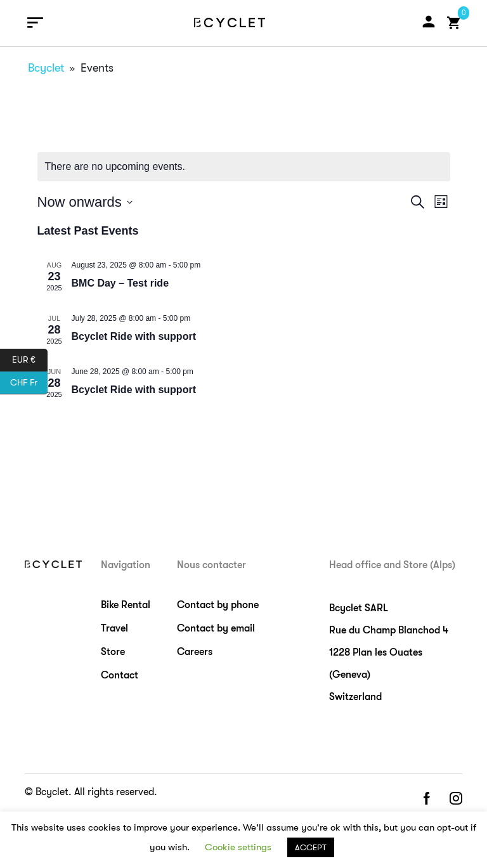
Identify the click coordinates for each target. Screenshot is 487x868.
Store (113, 652)
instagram (456, 799)
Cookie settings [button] (238, 847)
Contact (120, 675)
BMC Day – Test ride (120, 283)
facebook (426, 799)
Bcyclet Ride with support (134, 336)
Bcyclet (46, 68)
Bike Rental (126, 605)
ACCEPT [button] (311, 847)
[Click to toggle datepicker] (85, 202)
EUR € (30, 360)
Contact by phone (218, 605)
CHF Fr (29, 383)
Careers (195, 652)
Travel (114, 628)
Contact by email (216, 628)
